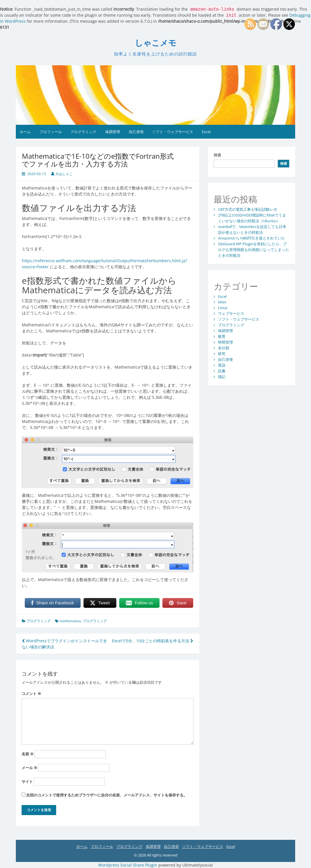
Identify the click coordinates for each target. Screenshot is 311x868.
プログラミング (83, 132)
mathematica (70, 621)
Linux (223, 308)
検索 (217, 155)
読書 (222, 371)
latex (222, 302)
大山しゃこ (64, 174)
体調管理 (113, 132)
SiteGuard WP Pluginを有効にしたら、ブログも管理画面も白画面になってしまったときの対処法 (254, 250)
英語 (222, 365)
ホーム (25, 132)
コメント (31, 693)
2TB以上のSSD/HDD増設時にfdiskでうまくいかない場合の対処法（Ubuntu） (252, 218)
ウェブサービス (231, 313)
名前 (28, 754)
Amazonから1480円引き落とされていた (252, 238)
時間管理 (225, 342)
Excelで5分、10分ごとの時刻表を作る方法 (153, 641)
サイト (27, 781)
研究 (222, 354)
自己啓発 (136, 132)
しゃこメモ (156, 43)
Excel (206, 132)
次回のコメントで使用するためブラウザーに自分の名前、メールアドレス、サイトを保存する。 (107, 795)
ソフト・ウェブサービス (173, 132)
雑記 (222, 377)
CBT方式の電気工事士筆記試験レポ (248, 209)
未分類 (224, 348)
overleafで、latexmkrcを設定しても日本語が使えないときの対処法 (252, 229)
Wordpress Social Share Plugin (128, 865)
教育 (222, 336)
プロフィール (51, 132)
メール (30, 768)
